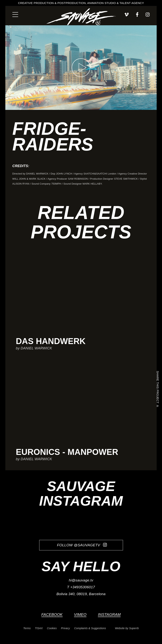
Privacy (66, 628)
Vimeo (80, 615)
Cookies (52, 628)
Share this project (158, 388)
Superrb (134, 628)
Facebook (52, 615)
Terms (27, 628)
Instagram (109, 615)
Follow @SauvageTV (82, 545)
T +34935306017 (81, 587)
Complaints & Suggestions (90, 628)
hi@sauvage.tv (81, 580)
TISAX (39, 628)
